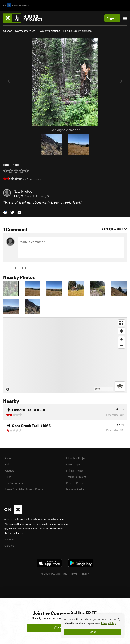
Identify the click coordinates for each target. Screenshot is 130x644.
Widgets (9, 471)
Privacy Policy (108, 623)
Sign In (112, 18)
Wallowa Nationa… (51, 31)
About (8, 458)
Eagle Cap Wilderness (78, 31)
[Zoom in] (121, 339)
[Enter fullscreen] (121, 323)
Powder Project (75, 483)
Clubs (8, 477)
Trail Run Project (76, 477)
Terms (74, 574)
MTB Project (74, 464)
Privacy (85, 574)
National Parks (75, 489)
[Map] (65, 355)
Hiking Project (75, 471)
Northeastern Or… (26, 31)
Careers (9, 546)
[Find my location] (121, 331)
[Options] (120, 386)
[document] (93, 626)
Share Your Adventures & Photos (24, 489)
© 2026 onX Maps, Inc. (54, 574)
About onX (11, 539)
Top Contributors (14, 483)
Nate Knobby (23, 191)
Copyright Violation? (65, 130)
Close (93, 632)
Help (7, 464)
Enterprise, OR (42, 196)
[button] (5, 212)
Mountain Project (76, 458)
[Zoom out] (121, 345)
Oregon (8, 31)
